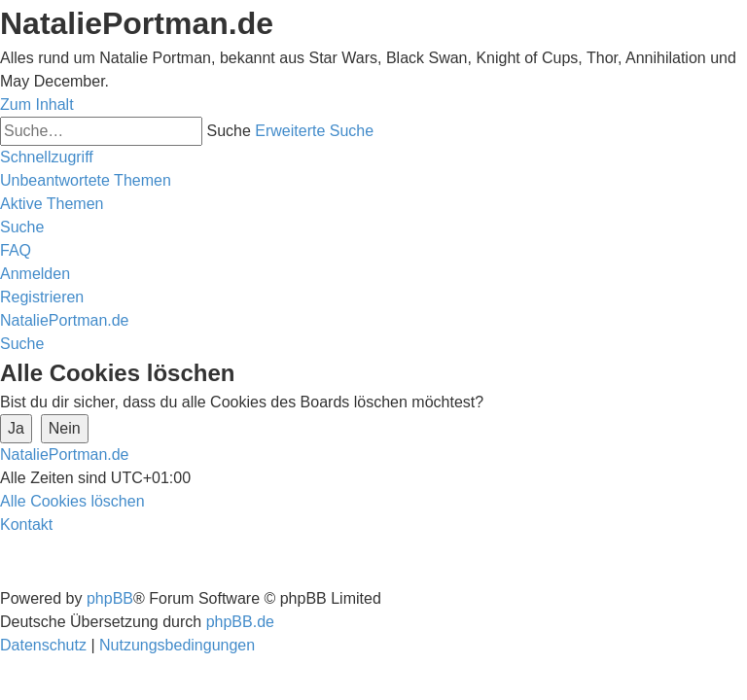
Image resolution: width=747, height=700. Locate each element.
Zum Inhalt (37, 105)
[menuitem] (86, 180)
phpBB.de (240, 622)
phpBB (110, 598)
